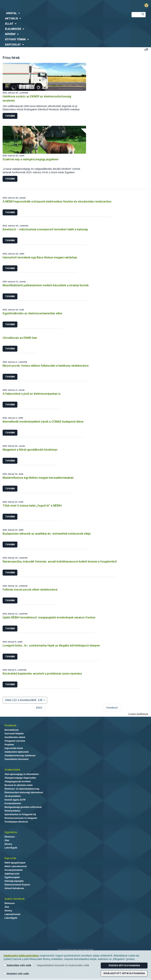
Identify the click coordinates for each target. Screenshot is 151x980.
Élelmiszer (10, 837)
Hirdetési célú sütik (16, 974)
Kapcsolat (10, 858)
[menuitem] (63, 13)
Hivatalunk (10, 725)
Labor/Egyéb (11, 848)
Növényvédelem (12, 811)
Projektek (9, 745)
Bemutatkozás (12, 730)
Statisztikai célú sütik (17, 965)
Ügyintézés (11, 832)
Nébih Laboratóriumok (16, 866)
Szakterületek (12, 770)
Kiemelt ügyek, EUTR (15, 800)
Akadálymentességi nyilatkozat (20, 756)
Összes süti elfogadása (124, 965)
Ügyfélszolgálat (12, 877)
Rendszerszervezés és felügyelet (21, 818)
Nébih (50, 5)
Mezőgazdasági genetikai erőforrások (23, 807)
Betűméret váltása (146, 49)
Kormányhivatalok (14, 870)
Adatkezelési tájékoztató (17, 752)
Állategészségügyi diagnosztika (20, 778)
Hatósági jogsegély (14, 881)
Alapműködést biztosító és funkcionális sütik (62, 965)
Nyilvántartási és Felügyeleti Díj (20, 814)
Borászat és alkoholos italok (19, 785)
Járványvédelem (13, 796)
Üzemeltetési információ (17, 759)
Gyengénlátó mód (148, 5)
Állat (7, 840)
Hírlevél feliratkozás (14, 888)
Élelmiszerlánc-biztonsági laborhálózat (24, 793)
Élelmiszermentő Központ (17, 885)
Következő (112, 708)
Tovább (10, 116)
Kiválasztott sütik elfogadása (124, 973)
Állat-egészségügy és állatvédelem (22, 774)
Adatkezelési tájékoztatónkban (21, 956)
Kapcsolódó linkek (14, 748)
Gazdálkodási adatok (15, 737)
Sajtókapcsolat (12, 874)
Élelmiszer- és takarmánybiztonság (22, 789)
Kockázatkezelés (13, 803)
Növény (8, 844)
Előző (39, 708)
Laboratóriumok (12, 914)
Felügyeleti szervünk (15, 741)
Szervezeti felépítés (14, 734)
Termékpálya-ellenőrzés (16, 822)
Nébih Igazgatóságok (15, 863)
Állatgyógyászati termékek (18, 782)
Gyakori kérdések (15, 899)
